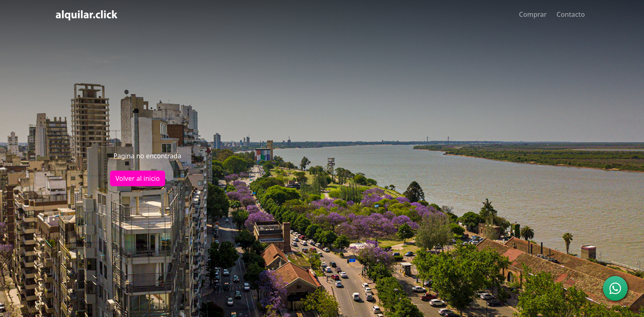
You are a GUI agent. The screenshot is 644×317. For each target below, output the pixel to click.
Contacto (571, 14)
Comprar (533, 14)
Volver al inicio (138, 178)
